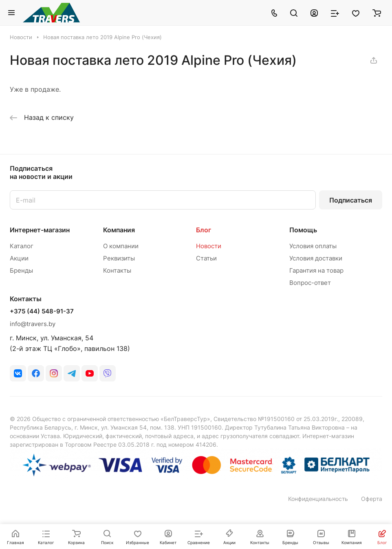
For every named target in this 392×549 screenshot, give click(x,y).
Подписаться (351, 200)
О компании (121, 246)
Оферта (372, 499)
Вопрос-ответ (310, 283)
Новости (209, 246)
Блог (204, 230)
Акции (19, 258)
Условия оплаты (313, 246)
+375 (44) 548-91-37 (42, 311)
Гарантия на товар (316, 270)
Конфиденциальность (318, 499)
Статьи (206, 258)
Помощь (303, 230)
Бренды (21, 270)
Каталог (22, 246)
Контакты (117, 270)
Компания (119, 230)
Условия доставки (316, 258)
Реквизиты (119, 258)
